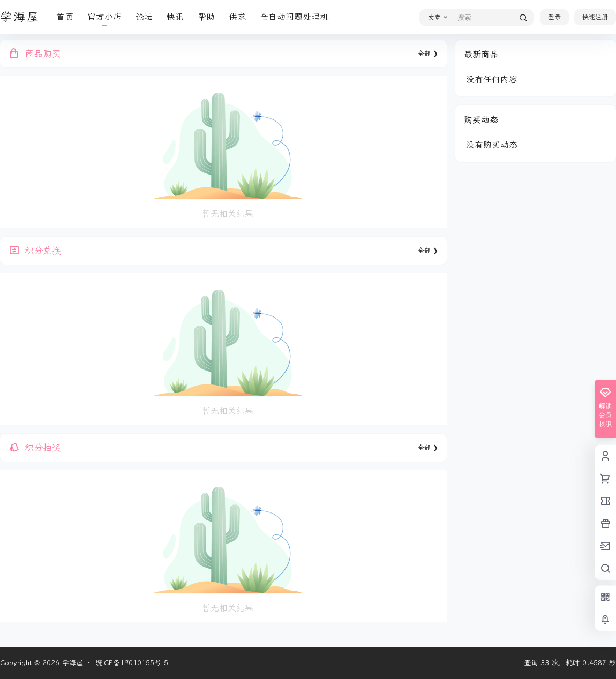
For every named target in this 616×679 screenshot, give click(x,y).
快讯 (175, 17)
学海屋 (71, 663)
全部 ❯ (428, 54)
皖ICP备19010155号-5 (132, 663)
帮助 (206, 17)
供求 (237, 17)
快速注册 (595, 17)
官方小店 (104, 17)
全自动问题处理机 (294, 17)
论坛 (144, 17)
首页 (65, 17)
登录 (554, 17)
